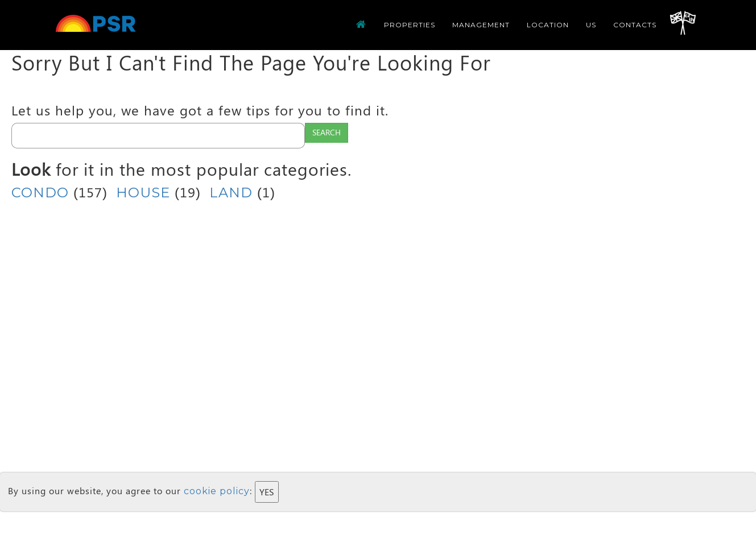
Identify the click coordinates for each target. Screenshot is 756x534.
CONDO (40, 193)
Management (481, 25)
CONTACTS (635, 25)
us (591, 25)
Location (548, 25)
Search (327, 132)
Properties (410, 25)
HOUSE (143, 193)
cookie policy (217, 491)
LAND (231, 193)
